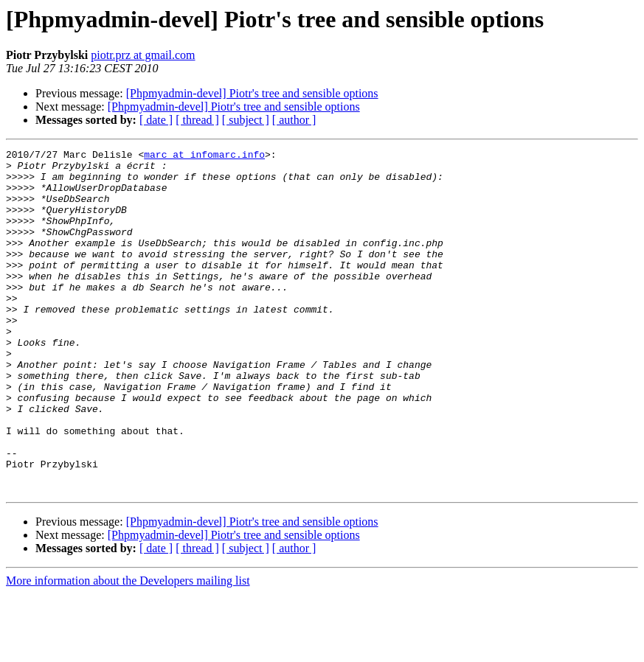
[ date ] (156, 120)
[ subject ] (246, 120)
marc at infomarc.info (204, 156)
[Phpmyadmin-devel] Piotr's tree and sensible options (252, 93)
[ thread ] (197, 120)
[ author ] (294, 120)
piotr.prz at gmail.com (143, 55)
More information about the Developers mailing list (128, 649)
